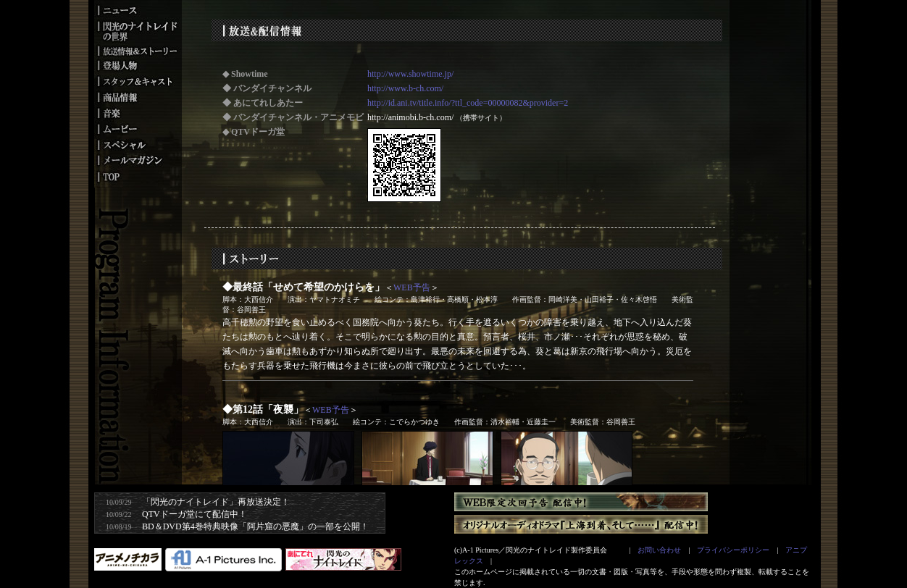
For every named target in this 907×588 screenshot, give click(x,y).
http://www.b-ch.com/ (405, 88)
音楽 (138, 113)
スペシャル (138, 144)
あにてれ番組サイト (343, 560)
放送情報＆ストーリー (138, 50)
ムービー (138, 129)
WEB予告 (412, 287)
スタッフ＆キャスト (138, 80)
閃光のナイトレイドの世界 (138, 30)
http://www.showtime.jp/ (410, 74)
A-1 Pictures (223, 560)
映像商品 (138, 97)
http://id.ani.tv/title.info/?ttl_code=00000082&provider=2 (468, 103)
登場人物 (138, 64)
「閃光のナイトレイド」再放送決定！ (216, 502)
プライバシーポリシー (733, 550)
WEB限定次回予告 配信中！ (581, 502)
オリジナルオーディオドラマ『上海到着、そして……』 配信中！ (581, 524)
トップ (138, 178)
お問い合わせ (659, 550)
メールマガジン (138, 161)
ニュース (138, 8)
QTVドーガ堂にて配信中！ (195, 514)
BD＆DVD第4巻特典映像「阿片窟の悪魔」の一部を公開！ (255, 526)
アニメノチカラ (128, 560)
